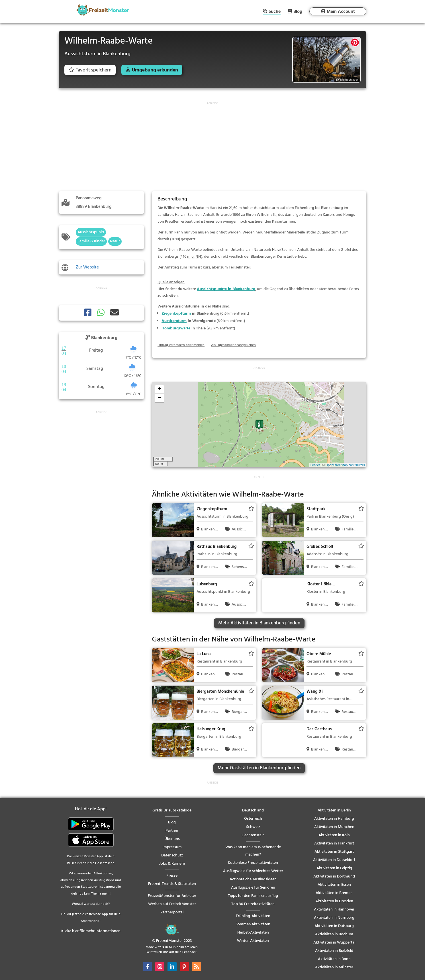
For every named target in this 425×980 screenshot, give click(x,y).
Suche (275, 12)
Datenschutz (172, 855)
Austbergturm (174, 321)
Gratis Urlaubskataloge (172, 810)
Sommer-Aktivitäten (253, 924)
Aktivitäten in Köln (334, 835)
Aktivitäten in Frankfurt (334, 843)
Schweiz (253, 827)
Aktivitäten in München (334, 827)
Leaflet (315, 465)
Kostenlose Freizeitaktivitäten (253, 863)
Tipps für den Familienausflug (253, 896)
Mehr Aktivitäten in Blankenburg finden (259, 623)
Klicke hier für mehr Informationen (91, 931)
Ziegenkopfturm (176, 314)
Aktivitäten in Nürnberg (334, 918)
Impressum (172, 847)
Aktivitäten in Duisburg (334, 926)
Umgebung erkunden (155, 70)
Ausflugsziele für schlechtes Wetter (253, 871)
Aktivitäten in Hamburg (334, 819)
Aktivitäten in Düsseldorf (334, 860)
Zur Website (87, 267)
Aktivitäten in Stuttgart (334, 852)
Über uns (172, 839)
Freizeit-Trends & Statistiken (172, 884)
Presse (172, 876)
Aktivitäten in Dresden (334, 901)
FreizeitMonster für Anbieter (172, 896)
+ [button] (160, 389)
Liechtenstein (253, 835)
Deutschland (253, 810)
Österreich (253, 819)
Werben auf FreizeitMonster (172, 904)
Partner (172, 831)
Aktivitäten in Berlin (334, 810)
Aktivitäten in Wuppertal (334, 943)
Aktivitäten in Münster (334, 967)
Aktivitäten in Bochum (334, 934)
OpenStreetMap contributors (345, 465)
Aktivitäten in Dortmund (334, 877)
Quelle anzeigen (171, 282)
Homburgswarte (176, 328)
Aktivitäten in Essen (334, 885)
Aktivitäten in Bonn (334, 959)
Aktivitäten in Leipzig (334, 868)
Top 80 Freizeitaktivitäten (253, 904)
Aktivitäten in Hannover (334, 910)
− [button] (160, 398)
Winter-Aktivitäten (253, 941)
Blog (298, 11)
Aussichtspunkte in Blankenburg (226, 289)
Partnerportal (172, 912)
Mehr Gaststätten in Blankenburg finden (259, 768)
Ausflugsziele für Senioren (253, 888)
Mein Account (341, 12)
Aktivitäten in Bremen (334, 893)
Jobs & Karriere (172, 864)
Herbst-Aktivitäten (253, 933)
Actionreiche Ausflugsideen (253, 879)
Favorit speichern (90, 70)
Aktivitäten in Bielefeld (334, 951)
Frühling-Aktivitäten (253, 916)
